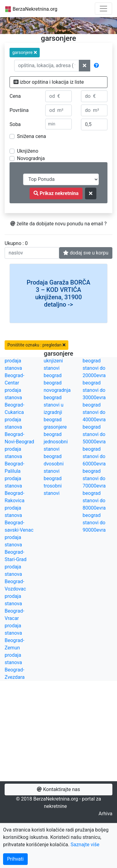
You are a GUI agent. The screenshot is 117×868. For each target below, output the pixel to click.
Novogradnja (31, 158)
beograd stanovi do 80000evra (94, 501)
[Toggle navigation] (103, 9)
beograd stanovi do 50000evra (94, 434)
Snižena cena (31, 136)
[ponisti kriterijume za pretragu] (91, 193)
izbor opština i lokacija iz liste (49, 82)
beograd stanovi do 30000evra (94, 390)
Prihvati (15, 859)
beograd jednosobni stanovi (56, 442)
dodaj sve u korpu (86, 253)
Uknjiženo (28, 151)
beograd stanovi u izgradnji (54, 405)
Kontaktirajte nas (58, 789)
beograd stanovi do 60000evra (94, 456)
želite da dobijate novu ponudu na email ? (59, 224)
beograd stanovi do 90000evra (94, 523)
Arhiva (105, 814)
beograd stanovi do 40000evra (94, 412)
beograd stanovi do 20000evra (94, 368)
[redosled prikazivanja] (61, 179)
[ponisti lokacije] (85, 66)
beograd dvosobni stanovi (54, 464)
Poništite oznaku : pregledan (36, 345)
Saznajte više (85, 845)
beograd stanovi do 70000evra (94, 478)
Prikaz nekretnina (56, 193)
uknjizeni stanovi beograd (53, 368)
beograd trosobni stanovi (53, 486)
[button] (25, 53)
